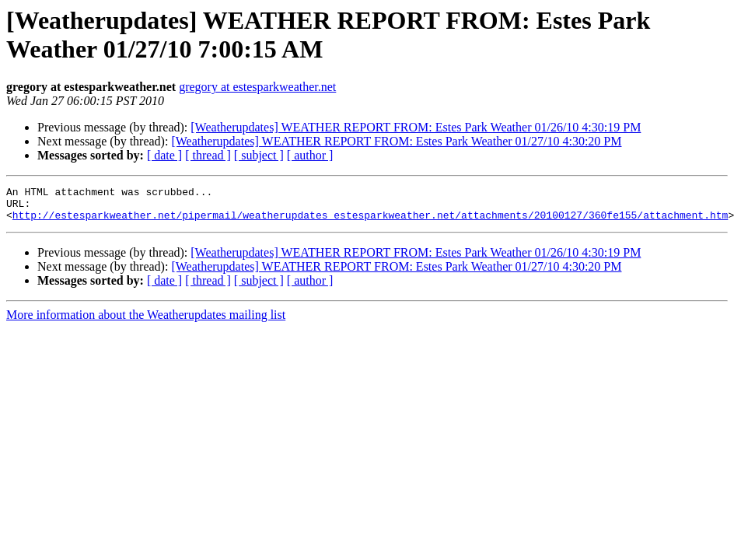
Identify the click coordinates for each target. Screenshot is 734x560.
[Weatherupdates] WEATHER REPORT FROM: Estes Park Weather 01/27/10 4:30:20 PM (396, 141)
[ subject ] (259, 155)
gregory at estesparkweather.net (257, 87)
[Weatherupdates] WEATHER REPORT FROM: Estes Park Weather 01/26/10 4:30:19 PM (416, 127)
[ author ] (310, 155)
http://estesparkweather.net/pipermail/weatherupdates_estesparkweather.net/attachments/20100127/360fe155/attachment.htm (370, 222)
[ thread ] (208, 155)
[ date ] (164, 155)
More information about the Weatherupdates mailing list (146, 322)
